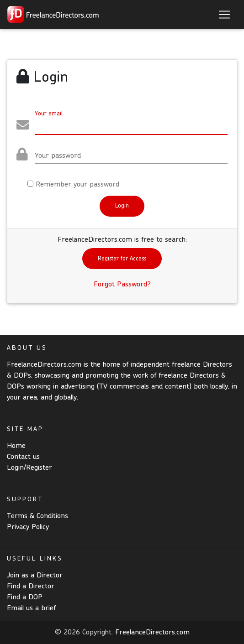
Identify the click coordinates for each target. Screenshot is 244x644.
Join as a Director (35, 576)
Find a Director (31, 587)
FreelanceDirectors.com (152, 633)
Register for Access (122, 259)
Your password (58, 156)
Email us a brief (31, 608)
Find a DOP (25, 597)
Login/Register (29, 468)
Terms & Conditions (37, 516)
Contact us (23, 457)
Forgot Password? (122, 285)
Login (122, 206)
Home (16, 446)
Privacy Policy (28, 527)
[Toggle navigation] (224, 15)
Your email (49, 114)
